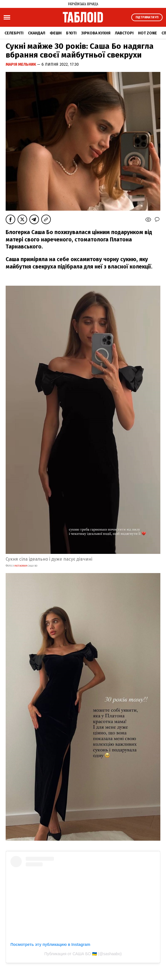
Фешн (56, 33)
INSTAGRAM (21, 566)
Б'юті (71, 33)
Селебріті (14, 33)
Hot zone (148, 33)
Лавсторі (124, 33)
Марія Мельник (21, 64)
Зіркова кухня (96, 33)
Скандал (37, 33)
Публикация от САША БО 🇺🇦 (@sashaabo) (83, 954)
